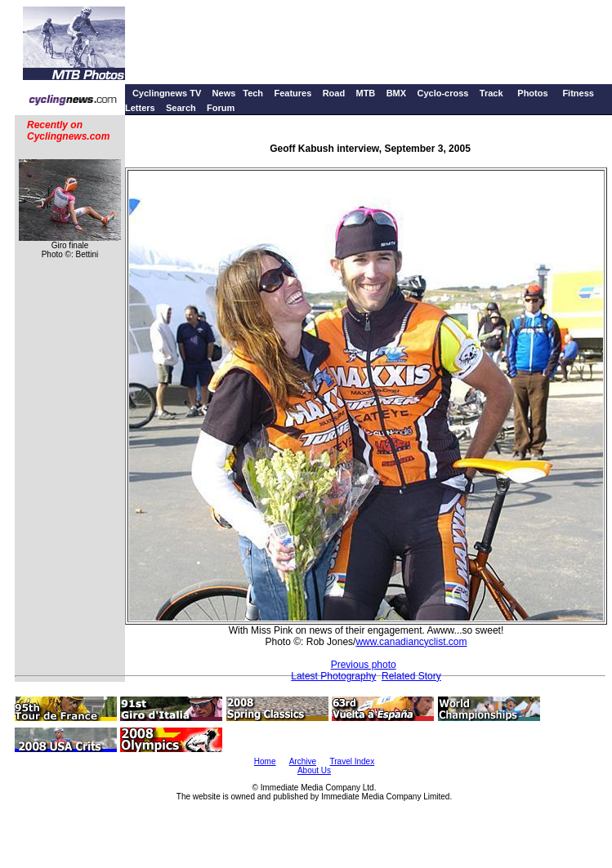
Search (181, 108)
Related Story (411, 676)
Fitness (578, 93)
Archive (303, 761)
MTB (365, 93)
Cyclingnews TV (167, 93)
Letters (140, 108)
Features (293, 93)
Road (334, 93)
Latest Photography (333, 676)
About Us (314, 770)
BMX (396, 93)
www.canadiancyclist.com (411, 642)
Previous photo (364, 665)
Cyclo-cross (442, 93)
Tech (253, 93)
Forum (221, 108)
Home (265, 761)
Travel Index (353, 761)
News (224, 93)
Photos (532, 93)
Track (491, 93)
